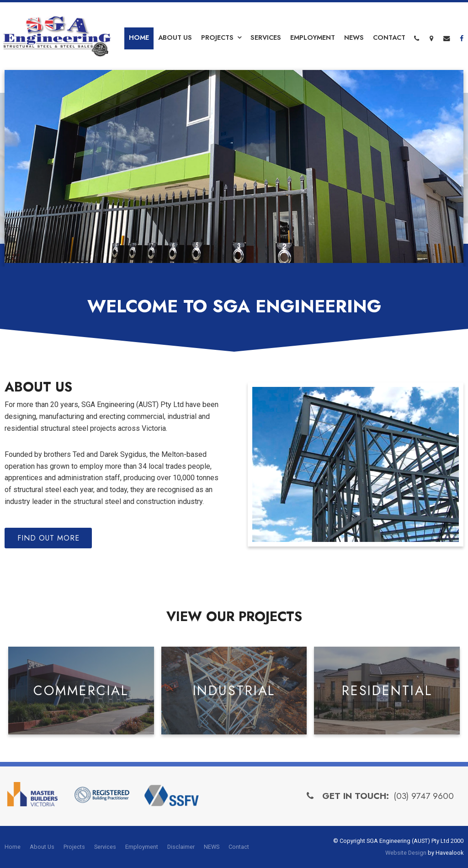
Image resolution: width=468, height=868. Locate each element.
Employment (313, 38)
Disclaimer (181, 847)
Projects (217, 38)
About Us (175, 38)
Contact (389, 38)
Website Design (406, 853)
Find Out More (48, 538)
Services (266, 38)
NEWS (354, 38)
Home (139, 38)
